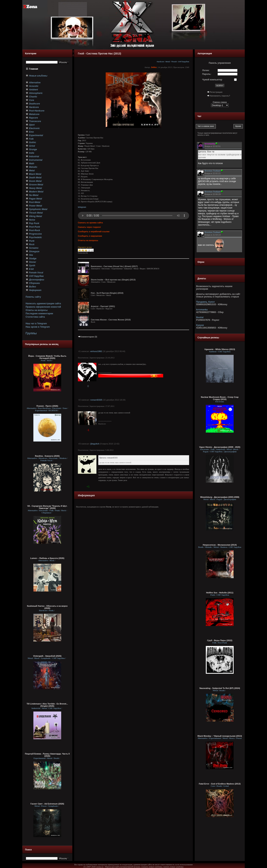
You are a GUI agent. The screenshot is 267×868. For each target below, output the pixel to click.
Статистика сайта (35, 317)
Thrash (174, 62)
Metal (168, 62)
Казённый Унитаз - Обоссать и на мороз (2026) (47, 607)
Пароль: (207, 74)
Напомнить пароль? (220, 96)
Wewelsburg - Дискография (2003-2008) (220, 497)
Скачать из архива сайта (90, 223)
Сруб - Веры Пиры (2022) (220, 640)
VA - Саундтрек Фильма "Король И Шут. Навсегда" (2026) (47, 507)
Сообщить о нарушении (90, 236)
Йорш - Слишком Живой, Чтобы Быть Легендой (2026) (47, 357)
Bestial (200, 317)
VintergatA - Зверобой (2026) (47, 656)
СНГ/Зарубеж (184, 62)
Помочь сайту (33, 297)
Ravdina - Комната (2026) (47, 456)
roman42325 (96, 400)
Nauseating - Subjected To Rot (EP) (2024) (220, 688)
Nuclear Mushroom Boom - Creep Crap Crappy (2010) (220, 398)
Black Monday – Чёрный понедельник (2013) (220, 736)
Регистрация (216, 92)
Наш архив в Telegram (38, 327)
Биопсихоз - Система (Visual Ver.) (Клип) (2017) (114, 266)
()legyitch (95, 444)
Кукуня (200, 325)
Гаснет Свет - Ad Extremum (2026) (47, 804)
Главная (34, 69)
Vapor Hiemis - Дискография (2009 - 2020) (220, 447)
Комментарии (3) (88, 337)
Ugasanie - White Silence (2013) (220, 349)
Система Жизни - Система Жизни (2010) (111, 320)
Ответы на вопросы (37, 310)
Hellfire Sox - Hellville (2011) (220, 593)
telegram (82, 207)
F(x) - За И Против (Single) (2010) (107, 293)
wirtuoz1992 (96, 351)
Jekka (154, 67)
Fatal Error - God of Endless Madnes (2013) (220, 784)
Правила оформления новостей (43, 307)
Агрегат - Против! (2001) (103, 306)
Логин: (206, 70)
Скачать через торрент (89, 227)
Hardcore (161, 62)
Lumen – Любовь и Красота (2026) (47, 558)
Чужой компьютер (212, 80)
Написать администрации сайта (43, 304)
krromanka (202, 310)
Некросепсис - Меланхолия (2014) (220, 545)
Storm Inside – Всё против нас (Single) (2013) (113, 280)
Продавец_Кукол (205, 302)
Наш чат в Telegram (36, 324)
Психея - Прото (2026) (47, 406)
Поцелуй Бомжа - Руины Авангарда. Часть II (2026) (47, 755)
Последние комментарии (39, 314)
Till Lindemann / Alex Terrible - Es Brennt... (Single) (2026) (47, 705)
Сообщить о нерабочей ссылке (94, 231)
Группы (31, 333)
